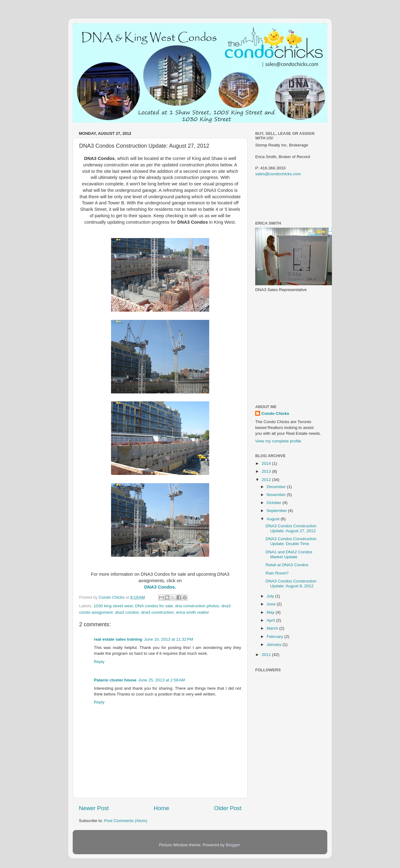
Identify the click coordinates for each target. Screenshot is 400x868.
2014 (267, 463)
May (271, 612)
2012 (267, 480)
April (271, 620)
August (274, 519)
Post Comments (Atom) (126, 821)
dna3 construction (158, 612)
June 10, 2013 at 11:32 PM (169, 639)
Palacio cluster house (115, 680)
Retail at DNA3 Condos (287, 565)
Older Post (228, 808)
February (275, 637)
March (273, 628)
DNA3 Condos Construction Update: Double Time (291, 541)
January (275, 644)
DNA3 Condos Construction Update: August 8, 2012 (291, 584)
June (272, 604)
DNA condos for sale (154, 606)
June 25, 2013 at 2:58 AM (162, 680)
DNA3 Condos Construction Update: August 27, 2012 (291, 528)
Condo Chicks (112, 597)
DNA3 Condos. (160, 587)
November (277, 495)
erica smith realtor (192, 612)
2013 (267, 471)
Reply (99, 662)
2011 (267, 655)
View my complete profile (278, 441)
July (271, 596)
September (277, 511)
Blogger (233, 845)
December (277, 487)
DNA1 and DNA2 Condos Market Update (289, 554)
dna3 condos (127, 612)
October (275, 503)
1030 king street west (113, 606)
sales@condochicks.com (278, 174)
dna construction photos (197, 606)
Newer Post (94, 808)
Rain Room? (277, 573)
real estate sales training (118, 639)
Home (161, 808)
